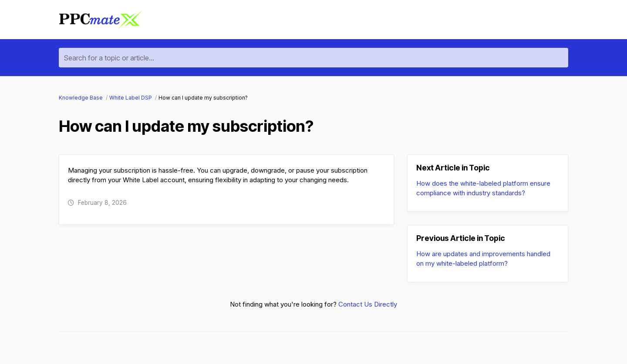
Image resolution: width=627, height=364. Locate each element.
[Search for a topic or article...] (313, 58)
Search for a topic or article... (109, 58)
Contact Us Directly (368, 304)
